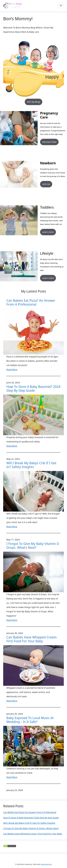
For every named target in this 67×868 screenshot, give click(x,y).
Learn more (48, 232)
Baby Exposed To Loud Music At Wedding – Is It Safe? (30, 720)
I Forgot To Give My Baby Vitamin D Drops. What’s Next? (33, 546)
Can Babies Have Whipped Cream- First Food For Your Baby (32, 639)
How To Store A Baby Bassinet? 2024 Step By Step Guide (33, 389)
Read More (12, 369)
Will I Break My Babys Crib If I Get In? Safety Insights (31, 465)
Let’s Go (46, 184)
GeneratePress (46, 864)
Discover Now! (49, 142)
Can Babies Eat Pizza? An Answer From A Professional (31, 302)
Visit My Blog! (34, 102)
